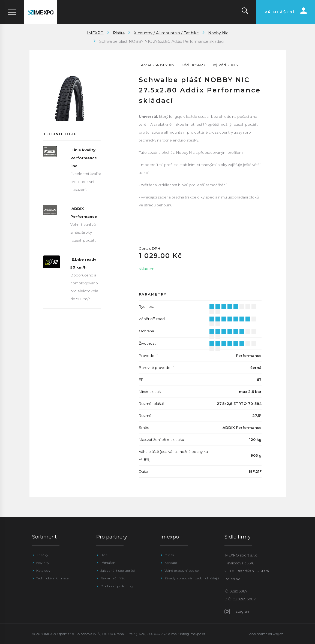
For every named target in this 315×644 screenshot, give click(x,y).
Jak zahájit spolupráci (118, 571)
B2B (104, 555)
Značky (42, 555)
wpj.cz (278, 634)
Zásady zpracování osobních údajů (192, 578)
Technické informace (52, 578)
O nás (169, 555)
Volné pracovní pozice (181, 571)
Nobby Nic (218, 33)
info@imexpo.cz (193, 634)
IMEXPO (95, 33)
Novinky (43, 563)
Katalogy (43, 571)
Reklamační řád (113, 578)
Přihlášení (108, 563)
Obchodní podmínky (117, 586)
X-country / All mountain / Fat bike (166, 33)
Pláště (119, 33)
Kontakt (171, 563)
